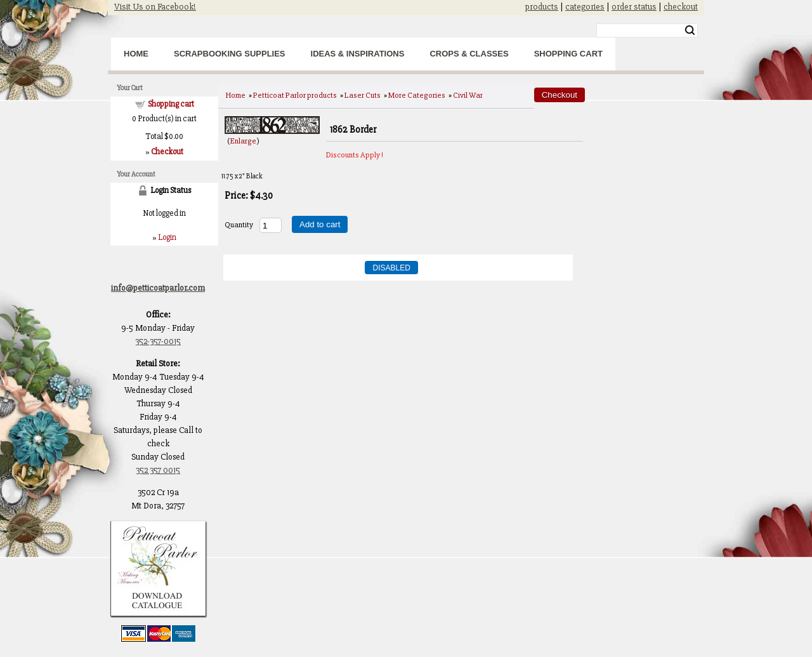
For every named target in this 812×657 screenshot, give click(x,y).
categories (585, 7)
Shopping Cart (568, 54)
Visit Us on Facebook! (155, 7)
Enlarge (243, 141)
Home (136, 54)
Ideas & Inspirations (358, 54)
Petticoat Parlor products (295, 95)
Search (690, 30)
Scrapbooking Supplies (230, 54)
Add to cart (320, 224)
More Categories (417, 95)
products (542, 7)
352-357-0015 (158, 341)
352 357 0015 (158, 470)
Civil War (468, 95)
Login (167, 237)
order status (634, 7)
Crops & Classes (469, 54)
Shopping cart (171, 104)
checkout (681, 7)
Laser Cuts (363, 95)
